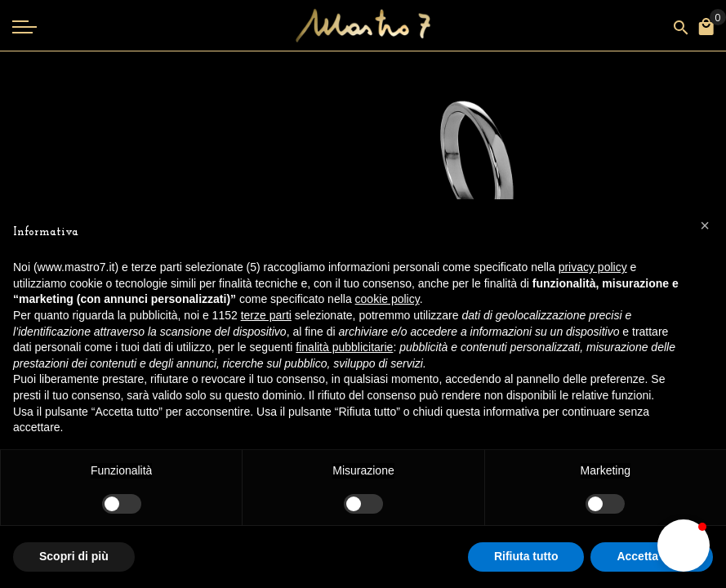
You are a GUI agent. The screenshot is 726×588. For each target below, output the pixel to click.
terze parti (266, 315)
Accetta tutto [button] (652, 556)
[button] (684, 546)
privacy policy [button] (593, 267)
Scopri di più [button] (74, 556)
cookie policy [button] (387, 299)
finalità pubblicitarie (344, 347)
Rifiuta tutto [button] (526, 556)
